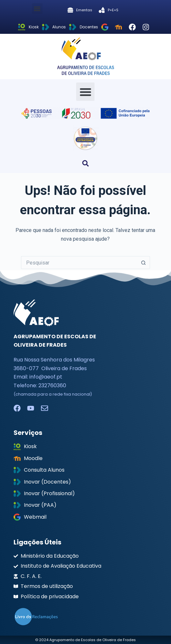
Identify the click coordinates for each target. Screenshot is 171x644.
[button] (37, 9)
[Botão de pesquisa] (144, 263)
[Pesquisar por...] (79, 263)
